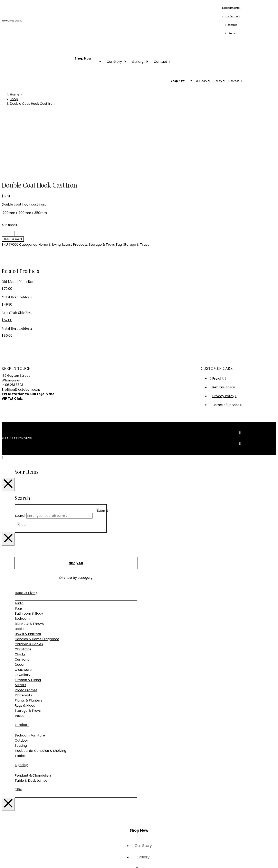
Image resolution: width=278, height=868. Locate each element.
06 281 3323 (14, 323)
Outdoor (21, 679)
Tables (20, 694)
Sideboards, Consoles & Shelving (40, 689)
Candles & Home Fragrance (37, 577)
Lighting (21, 703)
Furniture (22, 663)
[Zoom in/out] (3, 860)
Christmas (23, 588)
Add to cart (13, 177)
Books (20, 567)
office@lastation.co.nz (23, 328)
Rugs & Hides (25, 644)
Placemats (23, 634)
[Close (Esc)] (16, 860)
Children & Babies (29, 583)
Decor (20, 603)
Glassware (23, 608)
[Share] (11, 860)
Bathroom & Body (29, 552)
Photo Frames (26, 629)
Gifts (18, 728)
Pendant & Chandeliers (33, 714)
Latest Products (75, 183)
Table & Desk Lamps (31, 719)
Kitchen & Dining (28, 618)
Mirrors (20, 623)
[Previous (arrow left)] (3, 865)
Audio (19, 542)
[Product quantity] (8, 172)
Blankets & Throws (30, 562)
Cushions (22, 598)
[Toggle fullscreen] (7, 860)
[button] (231, 25)
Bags (19, 547)
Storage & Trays (102, 183)
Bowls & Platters (28, 572)
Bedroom (22, 557)
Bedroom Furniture (30, 674)
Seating (21, 684)
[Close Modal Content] (8, 423)
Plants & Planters (28, 639)
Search (21, 454)
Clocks (20, 593)
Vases (20, 654)
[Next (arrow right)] (7, 865)
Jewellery (22, 613)
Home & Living (50, 183)
